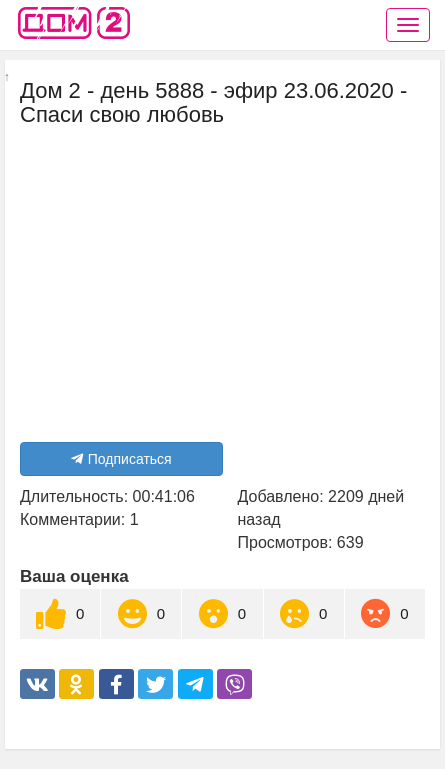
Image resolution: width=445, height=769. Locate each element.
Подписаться (121, 459)
